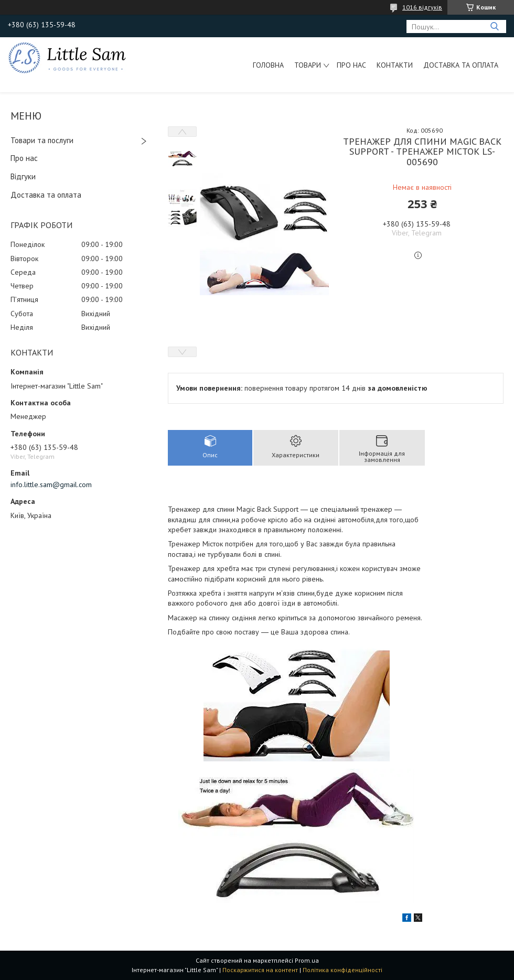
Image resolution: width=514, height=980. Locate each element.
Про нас (351, 65)
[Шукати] (494, 26)
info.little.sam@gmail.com (51, 484)
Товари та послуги (42, 140)
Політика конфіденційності (342, 970)
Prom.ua (307, 960)
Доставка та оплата (461, 65)
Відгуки (23, 176)
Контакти (395, 65)
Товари (308, 65)
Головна (268, 65)
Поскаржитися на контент (260, 970)
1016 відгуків (422, 7)
